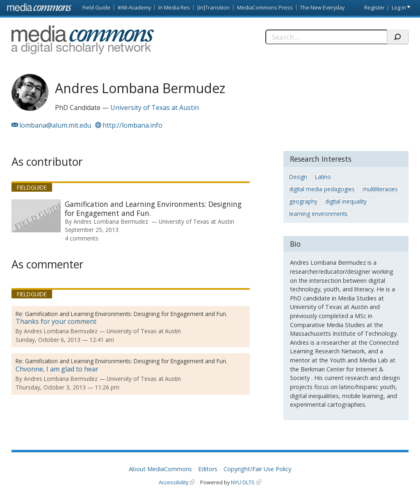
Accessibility (173, 482)
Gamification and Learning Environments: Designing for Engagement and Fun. (153, 208)
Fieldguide (32, 187)
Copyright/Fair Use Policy (257, 469)
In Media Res (174, 7)
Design (298, 177)
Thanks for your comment (56, 321)
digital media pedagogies (322, 189)
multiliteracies (380, 189)
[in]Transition (213, 7)
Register (374, 7)
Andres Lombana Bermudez (111, 221)
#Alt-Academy (134, 7)
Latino (323, 177)
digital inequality (346, 201)
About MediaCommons (160, 469)
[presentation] (36, 216)
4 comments (82, 238)
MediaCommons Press (265, 7)
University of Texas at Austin (155, 108)
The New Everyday (322, 7)
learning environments (318, 214)
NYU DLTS (243, 482)
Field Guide (96, 7)
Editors (208, 469)
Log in (399, 7)
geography (303, 201)
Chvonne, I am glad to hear (57, 369)
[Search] (326, 37)
